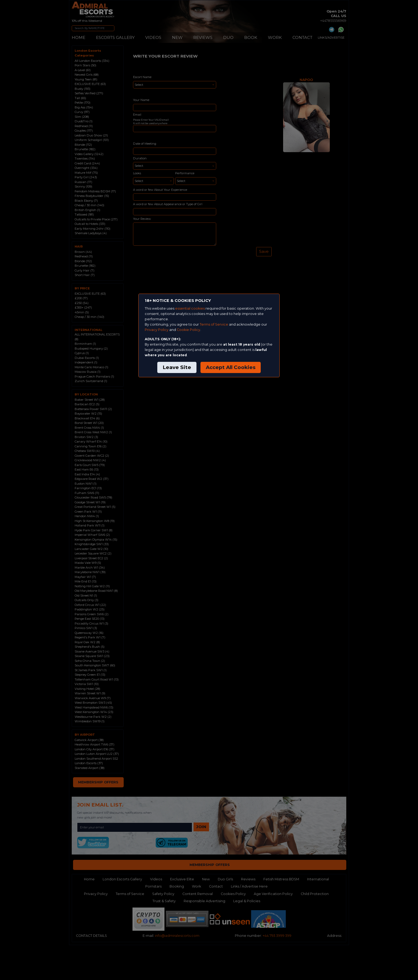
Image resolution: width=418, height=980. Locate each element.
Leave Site (177, 367)
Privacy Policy (157, 330)
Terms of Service (214, 324)
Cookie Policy (188, 330)
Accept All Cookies (231, 367)
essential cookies (190, 308)
